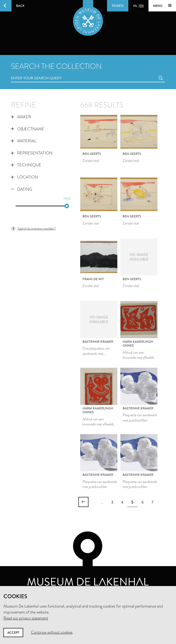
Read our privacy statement (26, 618)
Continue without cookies (52, 632)
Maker (21, 117)
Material (24, 141)
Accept (13, 633)
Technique (26, 165)
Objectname (28, 129)
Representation (32, 153)
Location (25, 177)
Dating (22, 189)
